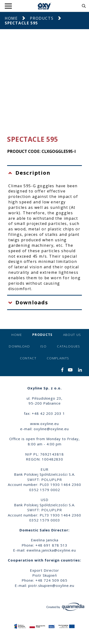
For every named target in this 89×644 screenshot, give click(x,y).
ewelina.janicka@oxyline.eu (51, 550)
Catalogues (69, 346)
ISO (43, 346)
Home (11, 18)
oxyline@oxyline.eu (51, 429)
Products (42, 18)
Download (19, 346)
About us (72, 335)
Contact (28, 358)
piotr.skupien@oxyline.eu (51, 585)
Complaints (58, 358)
